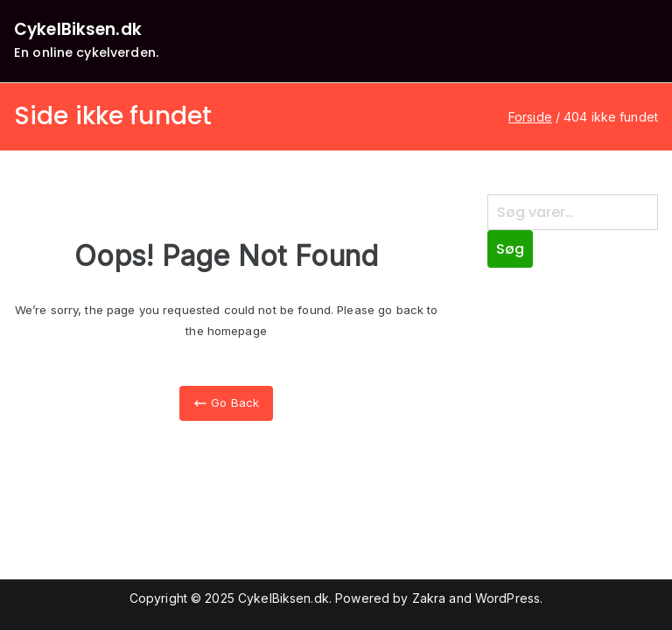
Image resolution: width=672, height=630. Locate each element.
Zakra (429, 598)
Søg (510, 249)
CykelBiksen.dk (78, 29)
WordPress (507, 598)
